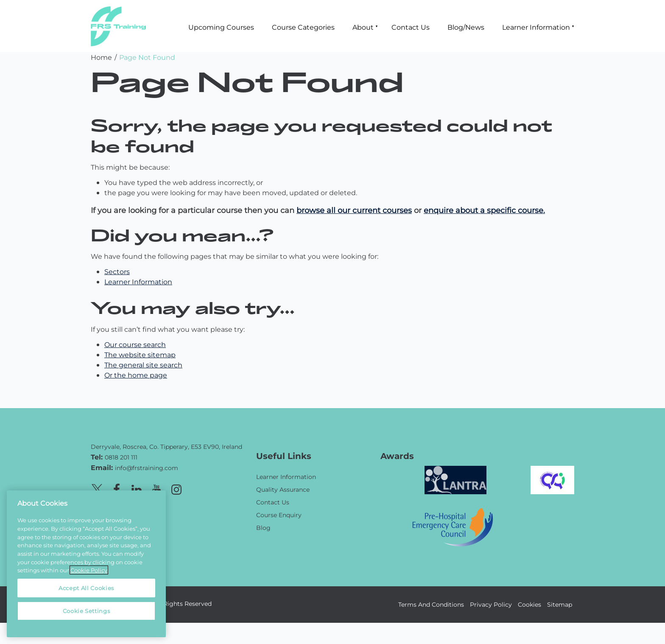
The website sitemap (140, 354)
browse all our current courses (354, 210)
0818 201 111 (121, 457)
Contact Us (411, 27)
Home (101, 57)
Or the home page (136, 375)
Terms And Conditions (431, 604)
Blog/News (466, 27)
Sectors (117, 271)
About (363, 27)
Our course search (135, 344)
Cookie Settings (87, 611)
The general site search (143, 365)
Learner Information (536, 27)
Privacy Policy (491, 604)
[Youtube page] (156, 488)
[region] (86, 564)
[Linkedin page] (137, 488)
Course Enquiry (279, 515)
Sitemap (560, 604)
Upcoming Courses (221, 27)
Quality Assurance (283, 489)
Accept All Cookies (86, 588)
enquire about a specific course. (484, 210)
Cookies (529, 604)
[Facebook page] (117, 488)
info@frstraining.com (147, 468)
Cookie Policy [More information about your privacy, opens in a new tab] (89, 570)
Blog (263, 528)
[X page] (97, 488)
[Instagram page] (176, 488)
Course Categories (303, 27)
